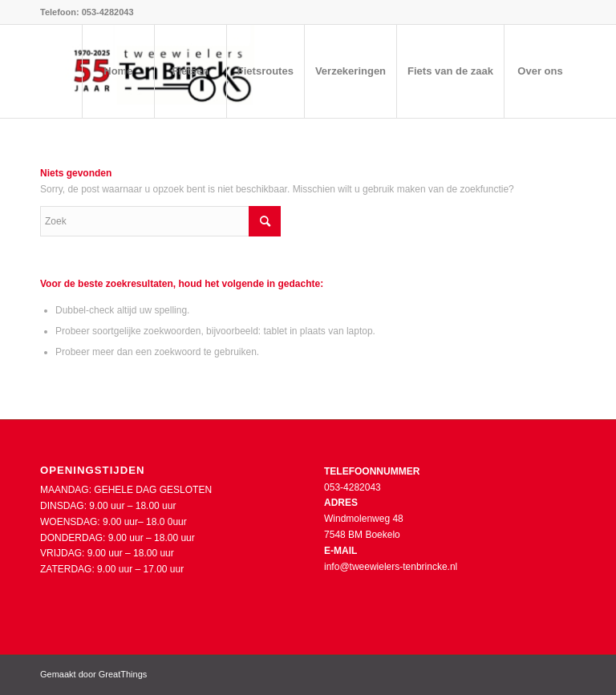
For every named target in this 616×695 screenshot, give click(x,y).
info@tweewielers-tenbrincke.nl (391, 567)
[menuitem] (118, 71)
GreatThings (123, 674)
